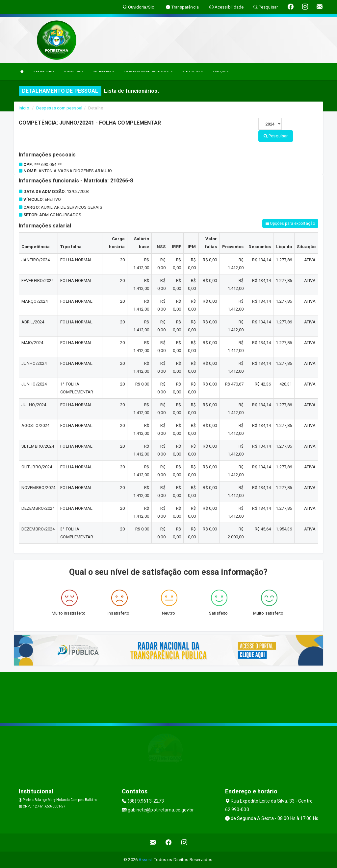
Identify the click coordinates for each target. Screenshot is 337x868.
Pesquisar (276, 136)
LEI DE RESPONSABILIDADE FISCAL (148, 71)
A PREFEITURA (44, 71)
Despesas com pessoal (59, 108)
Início (24, 108)
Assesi (145, 860)
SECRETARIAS (104, 71)
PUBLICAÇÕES (192, 71)
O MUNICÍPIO (74, 71)
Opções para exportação (290, 223)
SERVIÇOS (220, 71)
